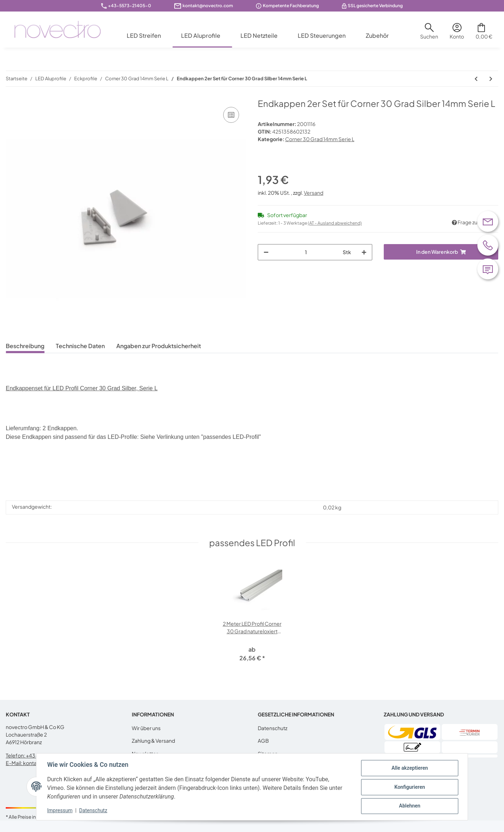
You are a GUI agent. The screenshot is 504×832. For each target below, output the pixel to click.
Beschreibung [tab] (25, 346)
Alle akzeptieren (409, 768)
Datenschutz (273, 728)
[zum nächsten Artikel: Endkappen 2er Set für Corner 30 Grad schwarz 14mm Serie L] (491, 79)
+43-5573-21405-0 (130, 6)
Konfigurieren (409, 787)
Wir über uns (146, 728)
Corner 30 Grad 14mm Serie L (320, 139)
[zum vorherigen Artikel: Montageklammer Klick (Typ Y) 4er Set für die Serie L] (476, 79)
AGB (263, 741)
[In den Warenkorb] (441, 252)
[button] (429, 34)
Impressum (60, 810)
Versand (314, 193)
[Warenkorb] (484, 34)
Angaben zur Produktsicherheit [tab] (159, 346)
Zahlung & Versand (153, 741)
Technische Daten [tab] (80, 346)
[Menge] (306, 252)
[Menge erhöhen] (364, 252)
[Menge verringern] (266, 252)
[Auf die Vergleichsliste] (231, 115)
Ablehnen (409, 806)
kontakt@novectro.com (208, 6)
